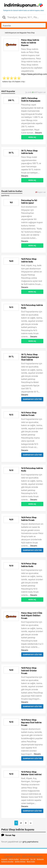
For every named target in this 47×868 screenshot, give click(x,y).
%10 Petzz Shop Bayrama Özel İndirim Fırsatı (31, 722)
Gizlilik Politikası (20, 861)
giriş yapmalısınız (30, 842)
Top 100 (33, 859)
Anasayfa (4, 859)
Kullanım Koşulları (7, 861)
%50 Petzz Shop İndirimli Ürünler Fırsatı (29, 671)
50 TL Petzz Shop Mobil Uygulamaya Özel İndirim (30, 357)
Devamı (39, 133)
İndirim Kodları (14, 859)
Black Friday (31, 861)
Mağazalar (40, 859)
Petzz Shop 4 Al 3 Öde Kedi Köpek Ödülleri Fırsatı (32, 616)
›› (31, 823)
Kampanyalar (25, 859)
